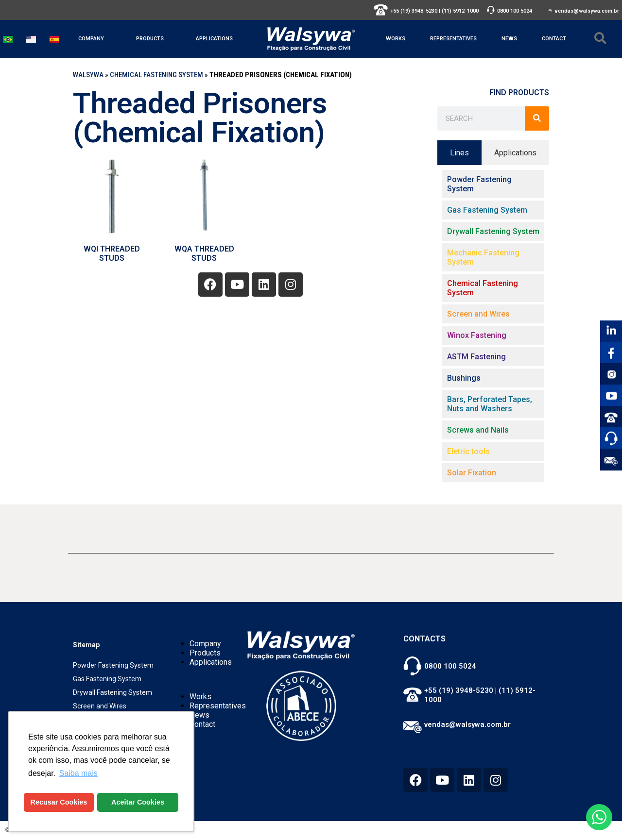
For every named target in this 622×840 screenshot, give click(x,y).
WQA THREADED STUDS (204, 253)
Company (91, 39)
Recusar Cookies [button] (59, 802)
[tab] (459, 153)
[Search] (537, 118)
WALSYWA (88, 75)
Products (150, 39)
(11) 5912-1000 (460, 11)
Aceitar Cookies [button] (138, 802)
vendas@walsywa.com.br (587, 11)
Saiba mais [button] (78, 773)
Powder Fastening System (113, 665)
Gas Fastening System (107, 679)
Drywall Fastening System (112, 692)
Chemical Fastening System (156, 75)
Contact (554, 39)
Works (396, 39)
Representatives (453, 39)
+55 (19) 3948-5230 (414, 11)
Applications (214, 39)
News (509, 39)
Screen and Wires (100, 706)
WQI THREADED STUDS (112, 253)
